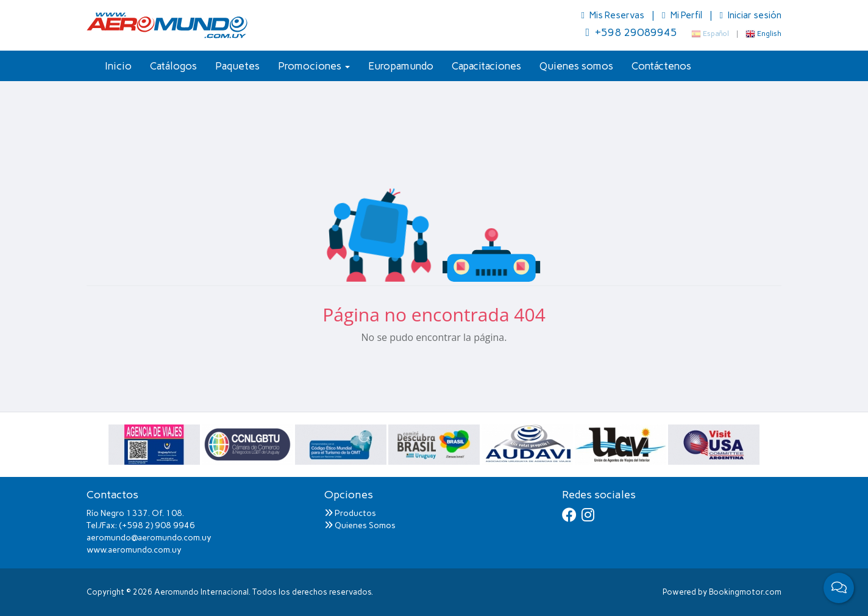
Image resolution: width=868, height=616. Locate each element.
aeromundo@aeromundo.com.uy (149, 538)
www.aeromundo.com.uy (134, 550)
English (763, 34)
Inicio (118, 66)
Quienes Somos (360, 525)
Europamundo (401, 66)
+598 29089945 (631, 32)
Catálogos (173, 66)
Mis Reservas (614, 15)
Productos (350, 513)
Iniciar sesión (751, 15)
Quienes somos (576, 66)
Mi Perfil (683, 15)
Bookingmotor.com (745, 592)
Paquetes (237, 66)
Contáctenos (661, 66)
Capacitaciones (486, 66)
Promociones (314, 66)
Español (710, 34)
